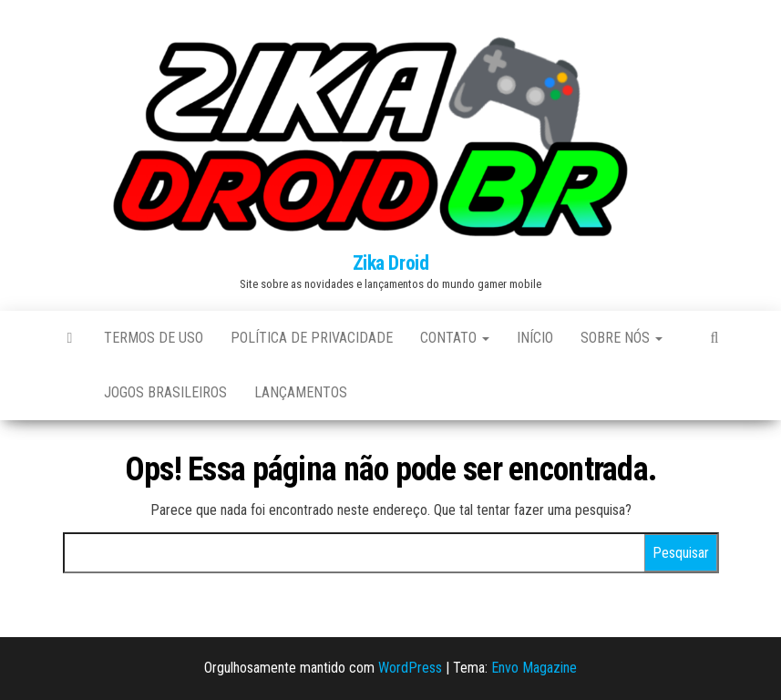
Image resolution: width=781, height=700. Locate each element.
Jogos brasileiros (165, 392)
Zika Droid (391, 263)
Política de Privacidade (312, 338)
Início (535, 338)
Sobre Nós (622, 338)
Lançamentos (301, 392)
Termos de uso (154, 338)
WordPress (410, 668)
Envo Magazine (534, 668)
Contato (455, 338)
